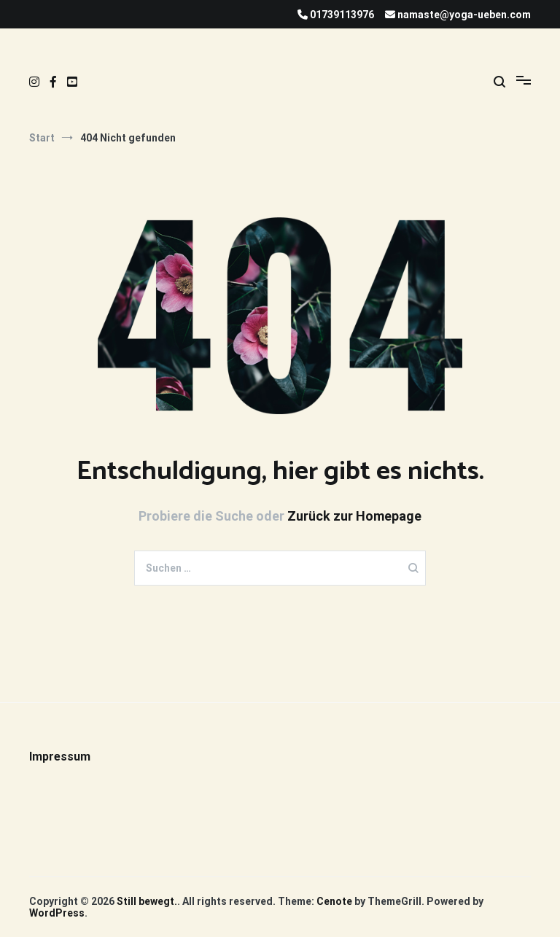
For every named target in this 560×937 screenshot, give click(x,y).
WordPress (57, 913)
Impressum (60, 757)
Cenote (334, 901)
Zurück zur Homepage (354, 516)
